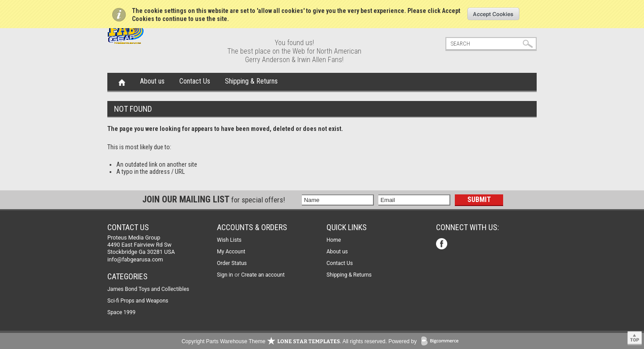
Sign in (225, 275)
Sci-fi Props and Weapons (138, 301)
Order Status (232, 263)
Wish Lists (229, 240)
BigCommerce (442, 342)
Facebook (443, 245)
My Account (231, 252)
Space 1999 (121, 312)
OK (494, 14)
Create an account (263, 275)
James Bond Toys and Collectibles (148, 289)
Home (122, 82)
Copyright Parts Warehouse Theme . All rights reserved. (284, 341)
